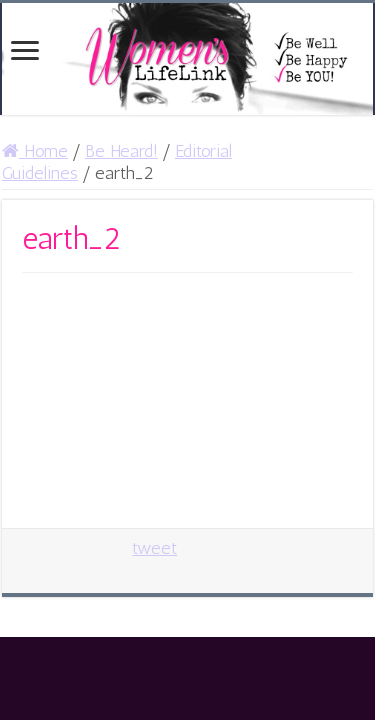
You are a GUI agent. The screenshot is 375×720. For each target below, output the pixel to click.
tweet (154, 548)
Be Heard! (121, 151)
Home (35, 151)
